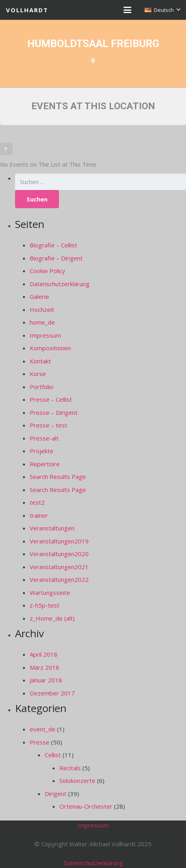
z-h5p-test (45, 605)
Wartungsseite (50, 593)
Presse (40, 742)
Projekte (42, 451)
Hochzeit (42, 310)
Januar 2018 (46, 680)
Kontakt (40, 361)
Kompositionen (50, 348)
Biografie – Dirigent (56, 258)
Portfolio (42, 387)
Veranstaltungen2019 (59, 541)
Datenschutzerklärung (60, 284)
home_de (42, 322)
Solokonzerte (77, 781)
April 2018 (44, 654)
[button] (127, 10)
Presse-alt (44, 438)
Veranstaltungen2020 (59, 554)
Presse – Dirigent (54, 412)
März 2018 (45, 667)
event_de (43, 729)
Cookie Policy (47, 271)
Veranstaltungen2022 (59, 579)
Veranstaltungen (52, 528)
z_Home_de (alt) (52, 618)
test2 (37, 502)
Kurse (38, 374)
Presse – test (48, 425)
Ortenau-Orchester (86, 806)
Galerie (39, 296)
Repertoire (45, 464)
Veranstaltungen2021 (59, 567)
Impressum (45, 335)
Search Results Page (58, 477)
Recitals (70, 768)
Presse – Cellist (51, 399)
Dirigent (56, 794)
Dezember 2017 (52, 693)
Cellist (53, 755)
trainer (39, 515)
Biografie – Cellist (53, 245)
